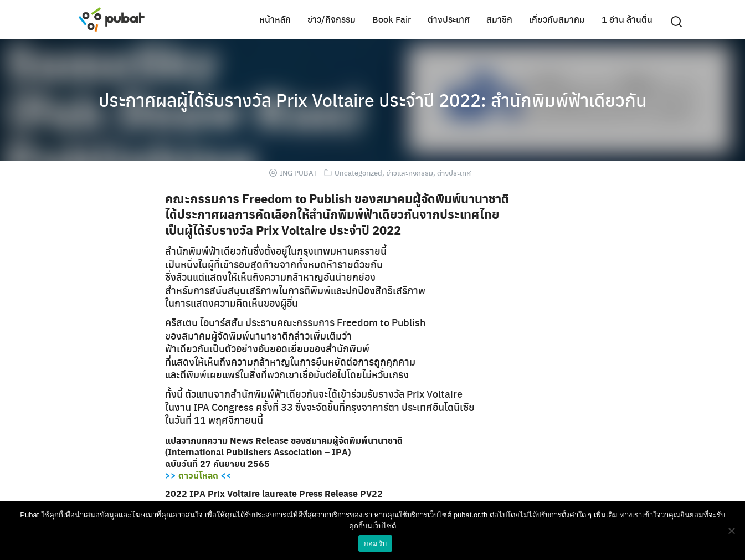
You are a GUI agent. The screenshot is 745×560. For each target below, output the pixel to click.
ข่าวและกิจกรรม (410, 173)
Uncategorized (358, 173)
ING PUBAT (298, 173)
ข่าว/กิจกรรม (332, 19)
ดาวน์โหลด (198, 475)
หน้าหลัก (275, 19)
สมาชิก (499, 19)
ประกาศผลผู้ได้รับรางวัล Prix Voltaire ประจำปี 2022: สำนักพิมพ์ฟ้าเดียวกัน (373, 100)
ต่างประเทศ (449, 19)
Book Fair (392, 19)
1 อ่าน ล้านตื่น (627, 19)
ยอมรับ (375, 544)
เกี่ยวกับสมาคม (557, 19)
